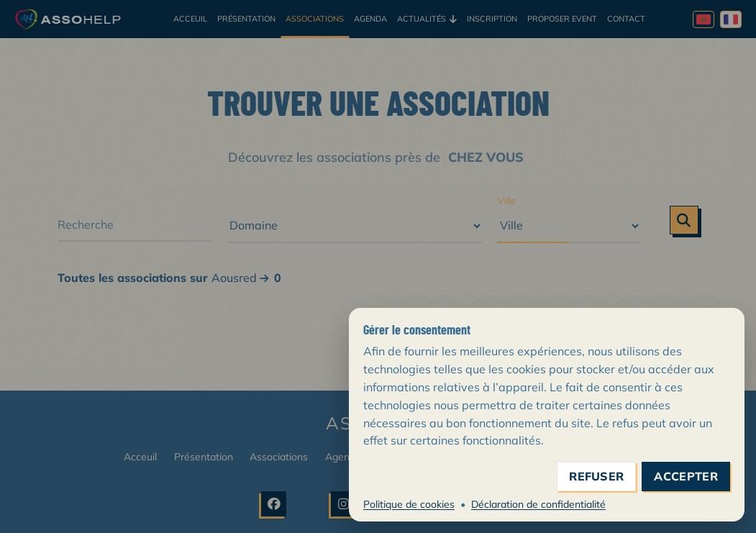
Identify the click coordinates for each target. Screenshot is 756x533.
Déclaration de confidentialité (538, 504)
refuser (596, 477)
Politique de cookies (409, 504)
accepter (686, 477)
